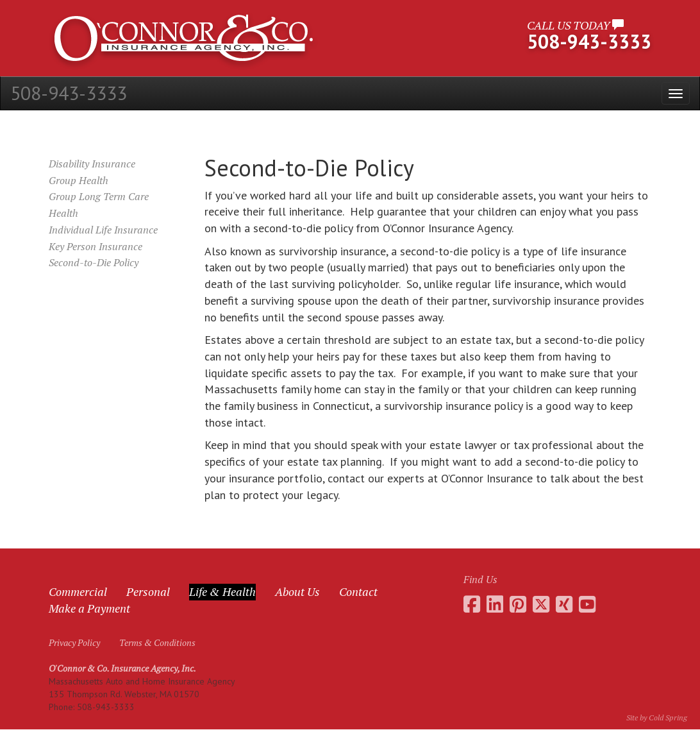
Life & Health (222, 591)
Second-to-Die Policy (94, 262)
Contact (358, 591)
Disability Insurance (92, 164)
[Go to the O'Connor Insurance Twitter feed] (541, 604)
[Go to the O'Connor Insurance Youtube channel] (587, 604)
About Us (297, 591)
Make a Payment (89, 608)
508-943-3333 (69, 93)
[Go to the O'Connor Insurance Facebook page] (472, 604)
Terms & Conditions (157, 642)
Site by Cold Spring (657, 717)
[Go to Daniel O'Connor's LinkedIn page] (495, 604)
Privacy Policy (74, 642)
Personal (148, 591)
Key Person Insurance (96, 246)
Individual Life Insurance (103, 230)
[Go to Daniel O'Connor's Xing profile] (564, 604)
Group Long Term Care (99, 196)
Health (63, 213)
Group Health (79, 180)
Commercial (78, 591)
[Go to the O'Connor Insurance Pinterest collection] (518, 604)
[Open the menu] (676, 93)
